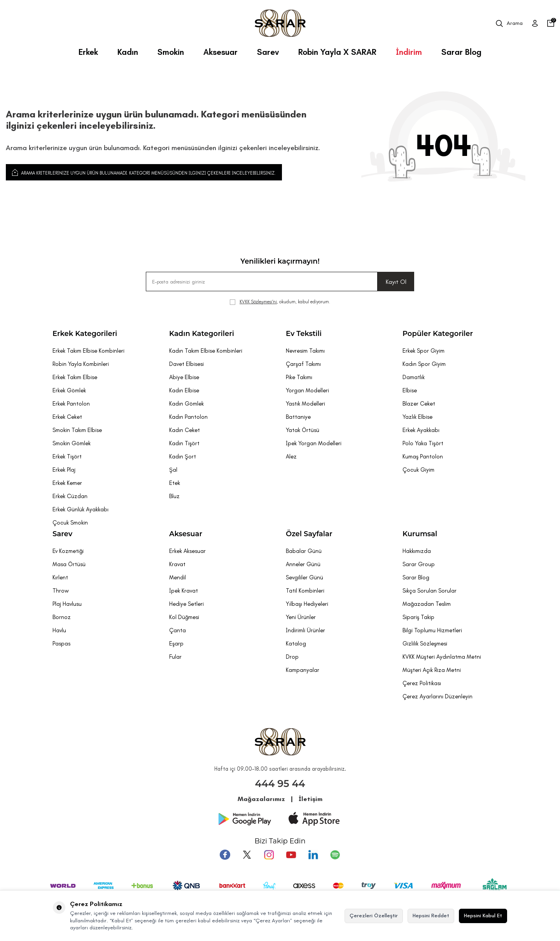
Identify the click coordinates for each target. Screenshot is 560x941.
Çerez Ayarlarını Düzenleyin (437, 696)
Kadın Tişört (184, 443)
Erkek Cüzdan (70, 496)
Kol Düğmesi (184, 617)
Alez (291, 457)
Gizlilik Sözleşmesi (425, 644)
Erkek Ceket (67, 417)
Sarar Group (419, 564)
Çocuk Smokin (70, 523)
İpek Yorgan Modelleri (314, 443)
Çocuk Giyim (418, 470)
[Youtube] (290, 854)
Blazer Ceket (419, 404)
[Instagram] (269, 854)
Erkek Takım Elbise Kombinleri (88, 351)
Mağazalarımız (261, 799)
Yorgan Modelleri (307, 390)
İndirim (409, 52)
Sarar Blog (461, 52)
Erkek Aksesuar (187, 551)
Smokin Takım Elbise (77, 430)
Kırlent (60, 577)
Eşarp (176, 644)
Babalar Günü (304, 551)
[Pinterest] (332, 854)
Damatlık (414, 377)
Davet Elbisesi (186, 364)
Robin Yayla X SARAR (337, 52)
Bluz (174, 496)
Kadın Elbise (184, 390)
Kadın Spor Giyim (424, 364)
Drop (292, 657)
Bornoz (62, 617)
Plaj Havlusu (67, 604)
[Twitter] (248, 854)
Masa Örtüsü (69, 564)
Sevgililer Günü (304, 577)
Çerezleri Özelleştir (374, 916)
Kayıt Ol (396, 282)
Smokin (171, 52)
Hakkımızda (417, 551)
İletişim (311, 799)
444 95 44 (280, 784)
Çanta (178, 630)
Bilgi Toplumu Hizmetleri (432, 630)
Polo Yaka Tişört (423, 443)
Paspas (61, 644)
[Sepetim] (551, 23)
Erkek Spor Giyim (423, 351)
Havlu (59, 630)
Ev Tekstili (304, 334)
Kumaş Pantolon (423, 457)
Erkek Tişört (67, 457)
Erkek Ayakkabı (421, 430)
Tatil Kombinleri (305, 591)
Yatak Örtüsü (303, 430)
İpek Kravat (184, 591)
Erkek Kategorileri (85, 334)
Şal (173, 470)
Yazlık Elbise (417, 417)
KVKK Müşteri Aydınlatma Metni (442, 657)
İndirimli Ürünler (305, 630)
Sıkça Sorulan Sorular (430, 591)
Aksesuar (220, 52)
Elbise (410, 390)
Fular (175, 657)
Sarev (268, 52)
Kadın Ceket (185, 430)
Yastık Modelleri (305, 404)
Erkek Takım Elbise (75, 377)
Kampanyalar (303, 670)
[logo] (280, 23)
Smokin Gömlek (72, 443)
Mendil (178, 577)
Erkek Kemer (67, 483)
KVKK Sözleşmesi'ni (258, 302)
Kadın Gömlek (186, 404)
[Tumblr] (311, 854)
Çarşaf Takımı (303, 364)
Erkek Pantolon (71, 404)
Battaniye (298, 417)
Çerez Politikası (422, 683)
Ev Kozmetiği (68, 551)
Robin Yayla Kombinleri (81, 364)
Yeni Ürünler (301, 617)
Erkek (88, 52)
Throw (61, 591)
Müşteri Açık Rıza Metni (432, 670)
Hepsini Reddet (431, 916)
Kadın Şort (183, 457)
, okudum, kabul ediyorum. (280, 302)
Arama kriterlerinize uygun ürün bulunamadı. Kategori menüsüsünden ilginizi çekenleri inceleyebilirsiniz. (144, 172)
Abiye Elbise (184, 377)
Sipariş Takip (418, 617)
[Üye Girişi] (535, 23)
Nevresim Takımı (305, 351)
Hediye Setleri (186, 604)
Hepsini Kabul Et (483, 916)
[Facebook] (227, 854)
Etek (175, 483)
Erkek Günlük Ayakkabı (80, 509)
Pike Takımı (299, 377)
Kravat (177, 564)
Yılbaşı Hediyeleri (307, 604)
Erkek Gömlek (69, 390)
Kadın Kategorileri (202, 334)
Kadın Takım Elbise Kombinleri (206, 351)
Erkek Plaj (64, 470)
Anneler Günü (303, 564)
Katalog (296, 644)
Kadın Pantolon (188, 417)
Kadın (128, 52)
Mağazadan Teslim (427, 604)
